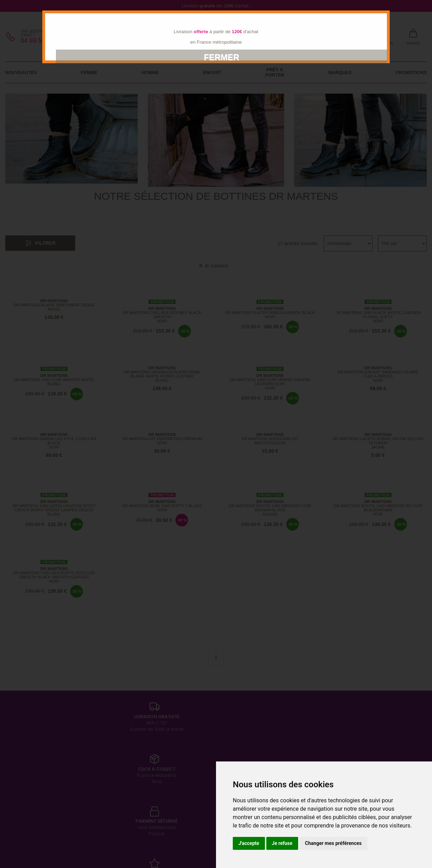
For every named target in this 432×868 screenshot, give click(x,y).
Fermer (221, 57)
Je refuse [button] (282, 843)
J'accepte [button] (249, 843)
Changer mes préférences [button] (333, 843)
